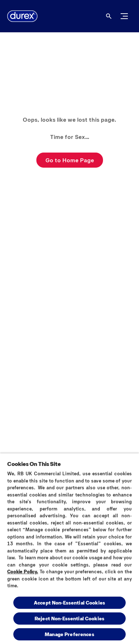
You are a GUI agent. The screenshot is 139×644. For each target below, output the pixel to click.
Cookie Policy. (23, 571)
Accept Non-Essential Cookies (69, 603)
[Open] (109, 16)
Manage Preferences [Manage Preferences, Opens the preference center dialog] (69, 634)
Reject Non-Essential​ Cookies (69, 618)
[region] (69, 549)
